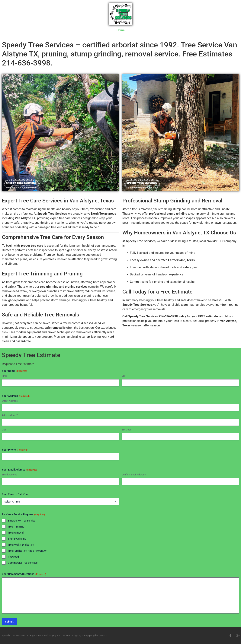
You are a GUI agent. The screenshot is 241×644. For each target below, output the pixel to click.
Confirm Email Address (134, 475)
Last (124, 376)
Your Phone (15, 450)
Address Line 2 (10, 415)
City (4, 430)
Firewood (13, 557)
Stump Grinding (17, 539)
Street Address (10, 401)
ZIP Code (127, 430)
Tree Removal (16, 533)
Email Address (10, 475)
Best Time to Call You (15, 494)
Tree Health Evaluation (21, 545)
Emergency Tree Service (22, 521)
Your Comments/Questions (24, 574)
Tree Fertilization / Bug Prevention (28, 551)
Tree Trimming (16, 527)
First (4, 376)
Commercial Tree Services (23, 563)
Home (121, 30)
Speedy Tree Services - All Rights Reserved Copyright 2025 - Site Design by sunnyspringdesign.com (55, 635)
